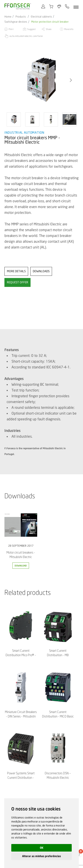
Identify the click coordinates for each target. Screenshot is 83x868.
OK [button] (42, 848)
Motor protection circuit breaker (50, 22)
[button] (71, 80)
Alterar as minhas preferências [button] (41, 856)
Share (49, 29)
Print (11, 29)
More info (69, 29)
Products (21, 17)
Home (8, 17)
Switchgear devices (16, 22)
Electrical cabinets (41, 17)
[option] (41, 80)
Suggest (32, 29)
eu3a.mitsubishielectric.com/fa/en (26, 36)
